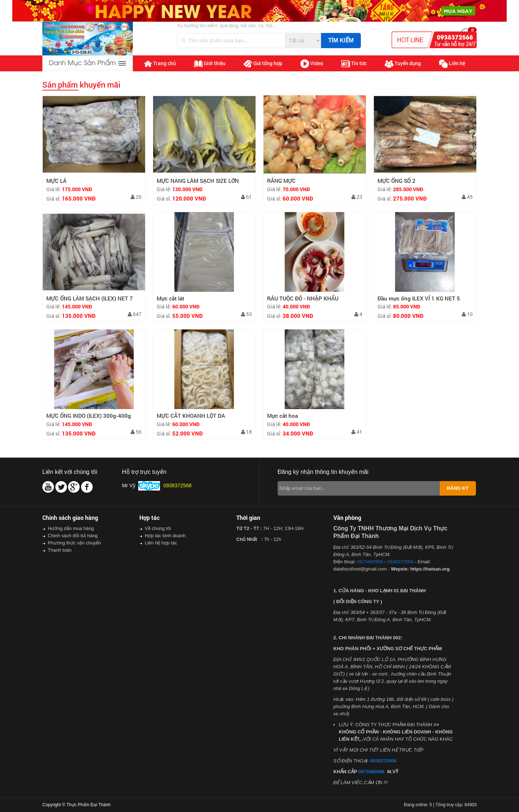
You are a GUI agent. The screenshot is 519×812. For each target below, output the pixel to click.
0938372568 (400, 562)
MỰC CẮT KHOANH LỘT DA (191, 416)
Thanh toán (60, 550)
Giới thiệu (210, 63)
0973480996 (370, 562)
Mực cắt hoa (282, 416)
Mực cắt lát (170, 298)
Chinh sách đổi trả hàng (73, 536)
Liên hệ (452, 64)
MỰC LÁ (56, 181)
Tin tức (354, 64)
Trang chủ (160, 63)
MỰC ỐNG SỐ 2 (396, 181)
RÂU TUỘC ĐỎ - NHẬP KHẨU (303, 298)
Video (312, 64)
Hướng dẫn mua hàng (71, 528)
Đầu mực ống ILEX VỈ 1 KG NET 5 (419, 298)
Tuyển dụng (403, 64)
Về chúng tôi (158, 528)
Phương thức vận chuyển (74, 543)
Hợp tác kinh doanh (165, 536)
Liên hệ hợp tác (161, 543)
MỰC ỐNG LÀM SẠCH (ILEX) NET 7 (90, 298)
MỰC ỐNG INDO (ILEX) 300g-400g (89, 416)
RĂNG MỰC (281, 181)
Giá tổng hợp (263, 64)
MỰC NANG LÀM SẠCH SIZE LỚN (198, 181)
